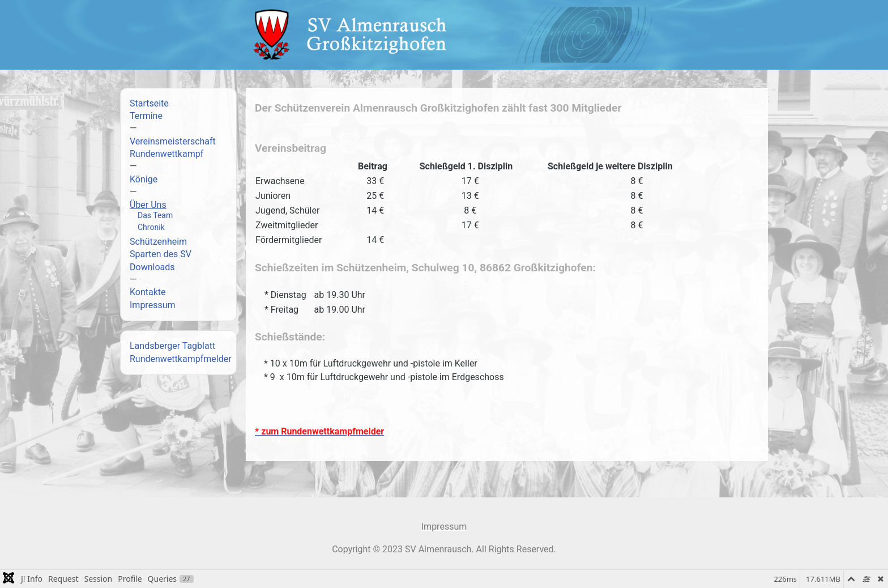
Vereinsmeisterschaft (173, 141)
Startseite (149, 103)
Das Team (155, 215)
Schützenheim (158, 242)
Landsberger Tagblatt (172, 346)
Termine (146, 116)
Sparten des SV (161, 254)
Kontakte (148, 292)
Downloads (152, 267)
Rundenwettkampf (166, 154)
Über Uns (148, 205)
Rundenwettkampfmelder (181, 359)
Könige (144, 179)
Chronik (151, 227)
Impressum (153, 305)
